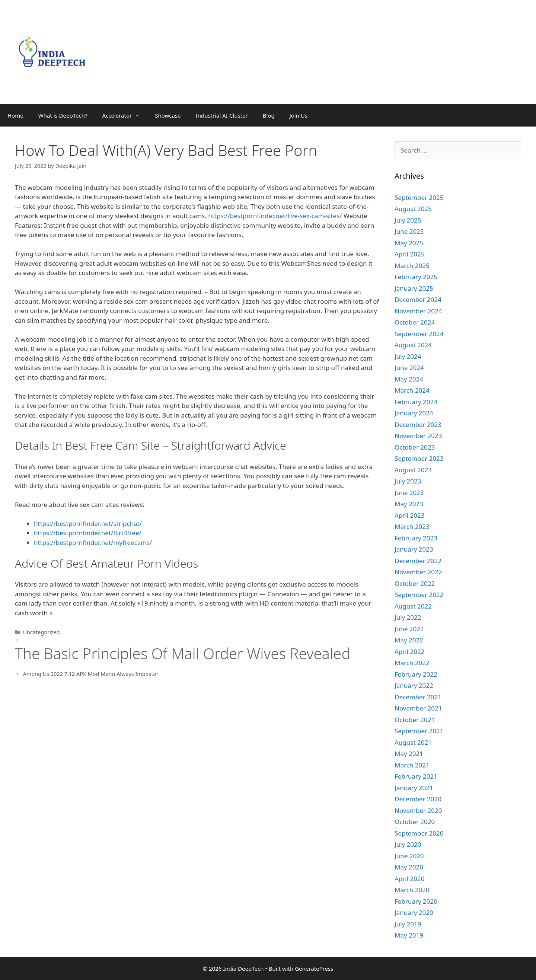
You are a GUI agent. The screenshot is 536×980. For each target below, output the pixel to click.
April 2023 (409, 515)
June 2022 (409, 629)
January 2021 (414, 788)
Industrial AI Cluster (222, 115)
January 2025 (414, 288)
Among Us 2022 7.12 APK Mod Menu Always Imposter (91, 674)
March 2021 (412, 765)
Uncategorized (42, 632)
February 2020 (416, 901)
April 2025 (409, 254)
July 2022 (408, 617)
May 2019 (409, 935)
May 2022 (409, 640)
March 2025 (412, 266)
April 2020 (409, 879)
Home (15, 115)
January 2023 (414, 549)
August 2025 (413, 209)
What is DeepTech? (63, 115)
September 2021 (419, 731)
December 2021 (418, 697)
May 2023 (409, 504)
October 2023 (415, 447)
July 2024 (408, 356)
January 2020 (414, 912)
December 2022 (418, 561)
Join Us (299, 115)
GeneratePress (314, 968)
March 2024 (412, 390)
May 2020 (409, 867)
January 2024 (414, 413)
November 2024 (418, 311)
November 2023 (418, 436)
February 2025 (416, 277)
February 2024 (416, 402)
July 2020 (408, 844)
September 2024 (419, 334)
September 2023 (419, 458)
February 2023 (416, 538)
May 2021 (409, 754)
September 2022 (419, 595)
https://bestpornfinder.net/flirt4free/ (88, 533)
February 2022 (416, 674)
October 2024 (415, 322)
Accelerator (125, 115)
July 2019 (408, 924)
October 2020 (415, 822)
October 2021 (415, 720)
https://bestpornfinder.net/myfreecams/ (93, 542)
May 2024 (409, 379)
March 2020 (412, 890)
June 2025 (409, 231)
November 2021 (418, 708)
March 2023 (412, 526)
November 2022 (418, 572)
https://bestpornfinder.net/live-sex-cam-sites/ (275, 216)
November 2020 (418, 810)
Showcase (168, 115)
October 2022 (415, 583)
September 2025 (419, 197)
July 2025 (408, 220)
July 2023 (408, 481)
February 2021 (416, 776)
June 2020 (409, 856)
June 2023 (409, 493)
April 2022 (409, 652)
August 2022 (413, 606)
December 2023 (418, 424)
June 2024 (409, 368)
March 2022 (412, 663)
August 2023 (413, 470)
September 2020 (419, 833)
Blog (269, 115)
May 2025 (409, 243)
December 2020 (418, 799)
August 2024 (413, 345)
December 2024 (418, 299)
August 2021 (413, 742)
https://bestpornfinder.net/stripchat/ (88, 523)
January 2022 (414, 685)
